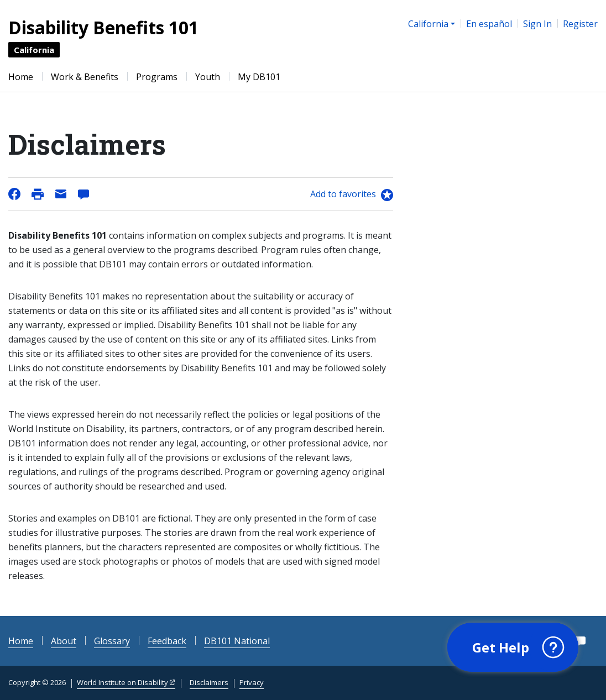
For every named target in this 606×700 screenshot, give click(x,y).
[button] (513, 648)
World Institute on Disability (122, 682)
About (64, 641)
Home (21, 77)
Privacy (252, 682)
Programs (157, 77)
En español (489, 24)
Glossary (112, 641)
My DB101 (259, 77)
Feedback (167, 641)
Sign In (537, 24)
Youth (208, 77)
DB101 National (237, 641)
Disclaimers (209, 682)
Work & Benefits (85, 77)
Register (580, 24)
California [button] (428, 24)
